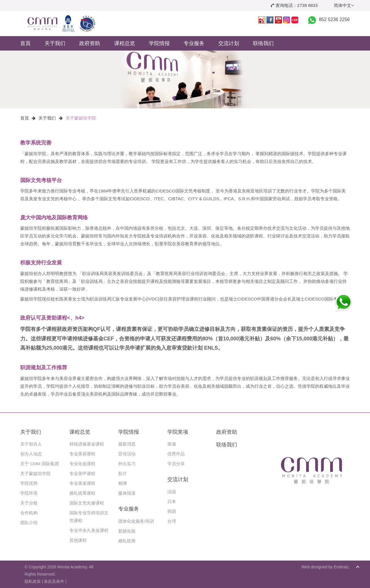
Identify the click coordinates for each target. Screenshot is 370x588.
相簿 (123, 483)
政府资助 (90, 43)
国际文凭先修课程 (87, 503)
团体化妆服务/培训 (136, 521)
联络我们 (263, 43)
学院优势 (29, 483)
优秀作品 (176, 454)
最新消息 (127, 444)
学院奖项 (178, 432)
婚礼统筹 (127, 541)
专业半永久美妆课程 (89, 530)
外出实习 (127, 464)
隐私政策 (33, 581)
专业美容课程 (82, 454)
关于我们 (55, 43)
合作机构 (29, 513)
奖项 (172, 444)
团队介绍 (29, 523)
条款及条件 (54, 581)
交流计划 (229, 43)
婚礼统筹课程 (82, 493)
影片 (123, 473)
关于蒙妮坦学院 (81, 118)
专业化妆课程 (82, 464)
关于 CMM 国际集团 (40, 464)
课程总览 (125, 43)
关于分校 (29, 503)
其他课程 (78, 540)
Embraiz (341, 567)
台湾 (172, 521)
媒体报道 (127, 493)
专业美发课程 (82, 483)
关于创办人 (31, 444)
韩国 (172, 511)
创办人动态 (31, 454)
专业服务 (194, 43)
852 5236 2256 (334, 20)
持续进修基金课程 (87, 444)
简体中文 (344, 5)
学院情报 (159, 43)
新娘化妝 (127, 531)
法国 (172, 492)
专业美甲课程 (82, 473)
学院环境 (29, 493)
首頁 (25, 43)
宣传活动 (127, 454)
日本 (172, 501)
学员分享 (176, 464)
